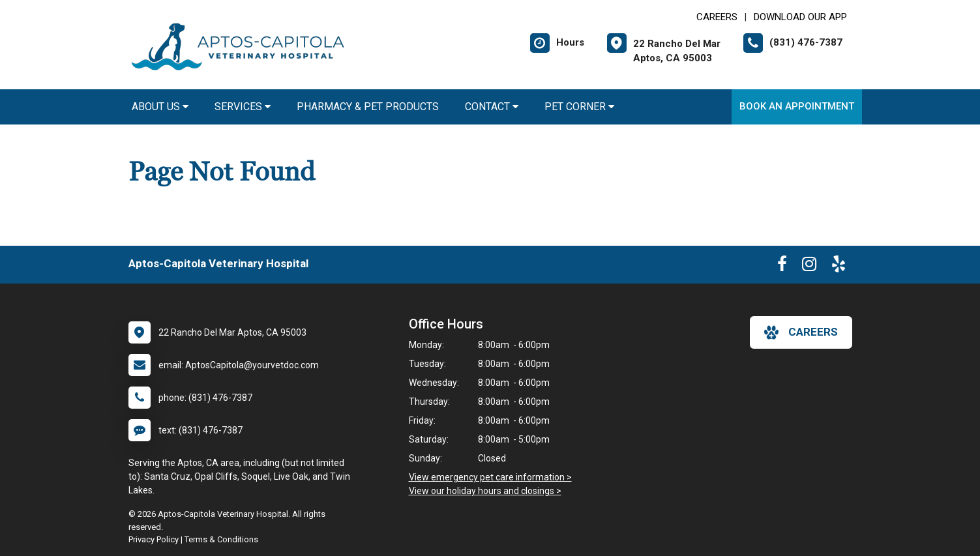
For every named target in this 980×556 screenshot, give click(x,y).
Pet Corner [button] (579, 107)
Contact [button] (492, 107)
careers (801, 332)
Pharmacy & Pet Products (368, 107)
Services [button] (243, 107)
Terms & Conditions (221, 539)
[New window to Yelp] (839, 267)
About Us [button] (160, 107)
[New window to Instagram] (809, 267)
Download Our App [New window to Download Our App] (800, 17)
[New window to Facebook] (782, 267)
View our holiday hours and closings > (485, 491)
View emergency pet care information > (490, 477)
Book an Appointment (797, 106)
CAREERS (717, 17)
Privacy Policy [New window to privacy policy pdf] (154, 539)
